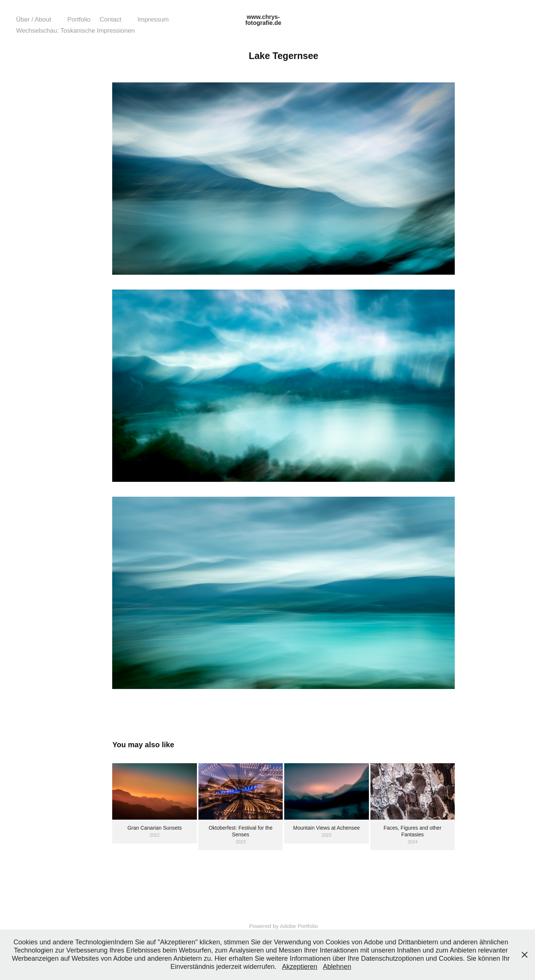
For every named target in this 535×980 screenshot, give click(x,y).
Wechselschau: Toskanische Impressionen (75, 31)
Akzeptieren (300, 967)
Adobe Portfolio (299, 926)
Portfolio (79, 19)
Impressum (153, 19)
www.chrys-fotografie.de (263, 20)
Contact (111, 19)
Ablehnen (337, 967)
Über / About (34, 19)
